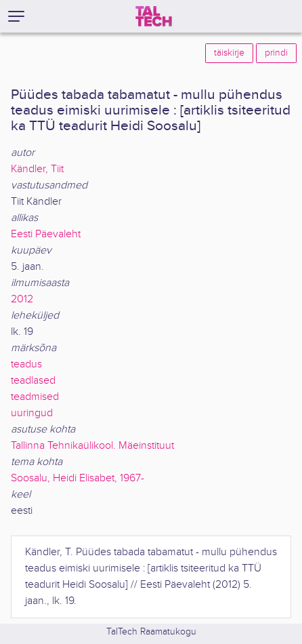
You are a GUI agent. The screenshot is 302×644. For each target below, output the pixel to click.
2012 (22, 299)
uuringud (32, 413)
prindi (276, 53)
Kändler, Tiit (37, 169)
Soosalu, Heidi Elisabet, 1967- (78, 478)
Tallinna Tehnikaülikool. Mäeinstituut (92, 446)
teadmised (35, 397)
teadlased (33, 381)
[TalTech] (154, 16)
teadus (26, 364)
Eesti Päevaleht (46, 234)
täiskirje (229, 53)
